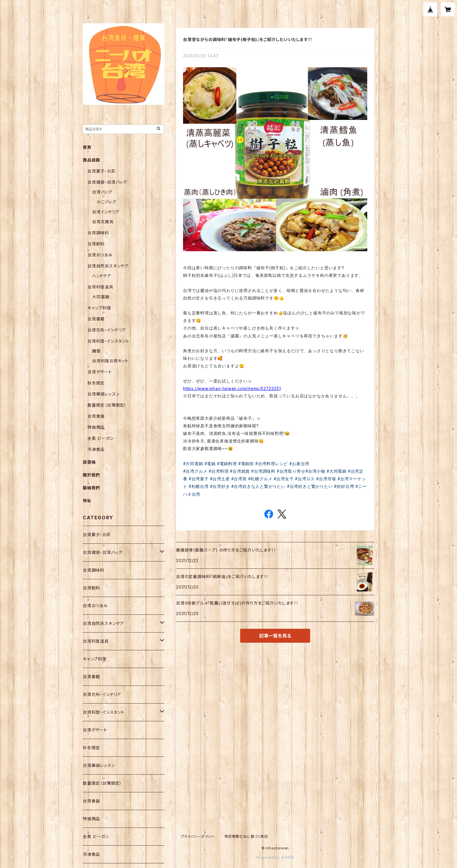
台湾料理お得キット (110, 361)
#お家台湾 (299, 464)
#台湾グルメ (195, 471)
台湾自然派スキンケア (108, 266)
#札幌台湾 (199, 486)
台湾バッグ (102, 192)
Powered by (275, 857)
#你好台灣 (344, 486)
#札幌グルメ (260, 479)
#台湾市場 (326, 479)
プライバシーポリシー (198, 836)
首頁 (87, 147)
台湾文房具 (103, 222)
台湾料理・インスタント (108, 341)
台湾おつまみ (100, 255)
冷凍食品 (96, 449)
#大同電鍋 (193, 464)
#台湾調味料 (263, 471)
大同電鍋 (101, 297)
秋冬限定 (96, 383)
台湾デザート (100, 372)
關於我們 (91, 475)
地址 (87, 501)
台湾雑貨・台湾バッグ (107, 182)
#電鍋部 (246, 464)
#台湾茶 (239, 479)
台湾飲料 (96, 244)
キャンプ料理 (99, 308)
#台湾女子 (284, 479)
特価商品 (96, 427)
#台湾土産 (220, 479)
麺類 (96, 351)
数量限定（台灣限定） (107, 405)
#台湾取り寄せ (291, 471)
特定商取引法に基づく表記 (246, 836)
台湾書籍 (96, 319)
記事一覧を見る (275, 636)
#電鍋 (210, 464)
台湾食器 (96, 416)
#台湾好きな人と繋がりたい (258, 486)
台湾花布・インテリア (107, 330)
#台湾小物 (315, 471)
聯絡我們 (91, 488)
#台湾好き (220, 486)
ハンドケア (102, 276)
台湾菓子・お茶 (101, 171)
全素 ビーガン (101, 438)
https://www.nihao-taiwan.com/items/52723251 (232, 388)
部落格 (89, 462)
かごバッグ (107, 202)
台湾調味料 (98, 233)
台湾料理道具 (100, 287)
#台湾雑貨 (240, 471)
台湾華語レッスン (103, 394)
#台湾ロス (305, 479)
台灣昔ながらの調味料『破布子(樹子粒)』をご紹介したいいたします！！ (248, 39)
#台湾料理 (219, 471)
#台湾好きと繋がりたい (310, 486)
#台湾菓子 (199, 479)
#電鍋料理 (227, 464)
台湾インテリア (106, 212)
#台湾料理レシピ (271, 464)
